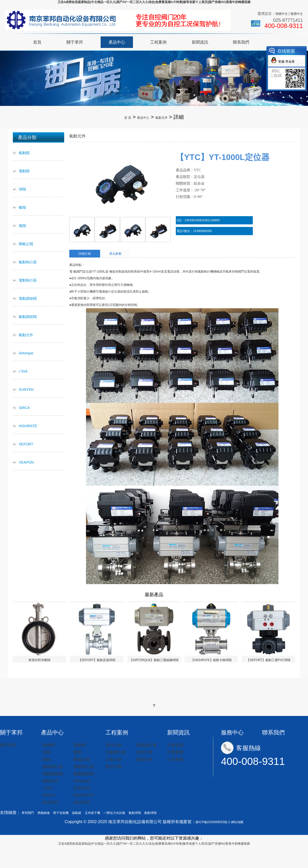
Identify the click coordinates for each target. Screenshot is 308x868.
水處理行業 (116, 752)
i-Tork (48, 788)
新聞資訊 (200, 42)
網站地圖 (237, 822)
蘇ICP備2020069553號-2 (213, 822)
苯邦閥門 (28, 813)
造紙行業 (145, 752)
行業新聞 (175, 752)
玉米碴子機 (92, 813)
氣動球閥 (135, 813)
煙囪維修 (44, 813)
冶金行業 (114, 759)
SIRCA (49, 795)
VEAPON (82, 802)
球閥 (47, 752)
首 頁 (128, 118)
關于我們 (8, 745)
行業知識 (175, 745)
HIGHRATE (84, 795)
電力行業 (114, 745)
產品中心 (117, 42)
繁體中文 (297, 14)
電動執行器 (84, 767)
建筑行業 (145, 759)
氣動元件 (161, 118)
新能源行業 (147, 745)
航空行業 (114, 767)
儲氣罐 (76, 813)
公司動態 (175, 759)
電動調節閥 (53, 774)
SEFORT (51, 802)
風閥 (47, 759)
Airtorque (82, 781)
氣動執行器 (53, 767)
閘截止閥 (82, 759)
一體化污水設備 (114, 813)
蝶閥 (78, 752)
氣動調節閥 (84, 774)
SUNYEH (82, 788)
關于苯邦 (75, 42)
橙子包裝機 (61, 813)
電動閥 (80, 745)
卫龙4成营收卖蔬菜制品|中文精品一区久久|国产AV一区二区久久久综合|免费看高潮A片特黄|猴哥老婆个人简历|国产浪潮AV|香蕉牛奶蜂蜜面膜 (154, 2)
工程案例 (158, 42)
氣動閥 (49, 745)
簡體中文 (282, 14)
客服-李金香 (286, 62)
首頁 (37, 42)
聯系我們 (241, 42)
